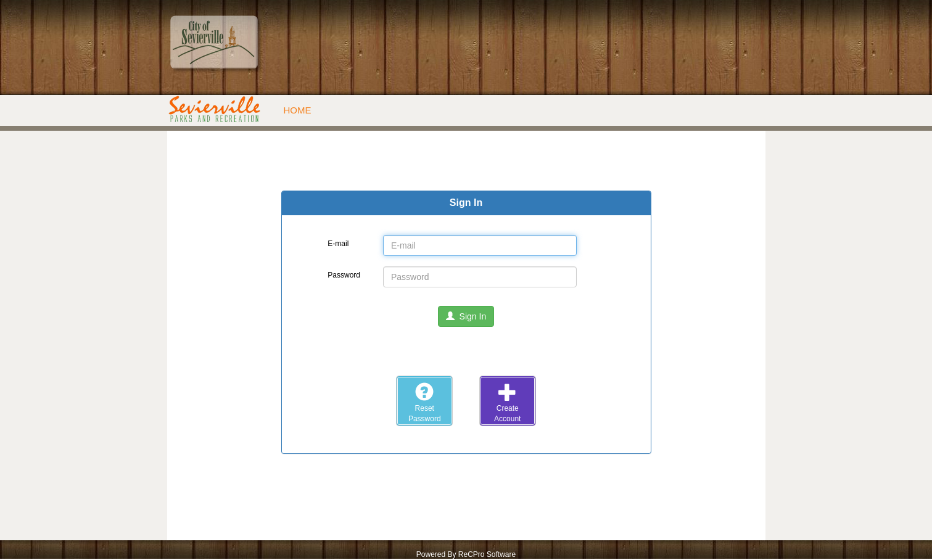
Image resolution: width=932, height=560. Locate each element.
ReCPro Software (487, 554)
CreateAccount (507, 403)
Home (298, 110)
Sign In (466, 316)
